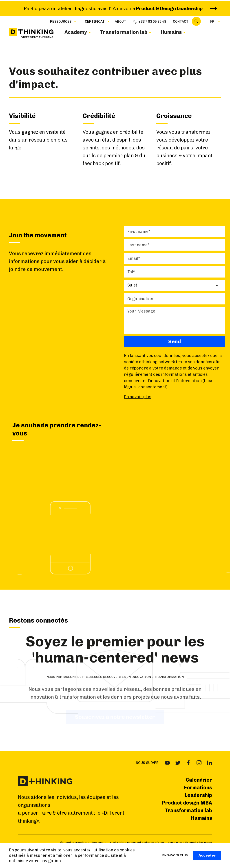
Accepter (207, 855)
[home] (31, 34)
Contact (181, 22)
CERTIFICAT (95, 22)
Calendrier (199, 780)
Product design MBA (187, 803)
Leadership (198, 795)
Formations (198, 788)
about (120, 22)
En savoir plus (138, 397)
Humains (201, 818)
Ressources (61, 22)
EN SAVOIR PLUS (175, 855)
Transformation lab (188, 810)
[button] (61, 21)
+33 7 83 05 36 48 (152, 22)
